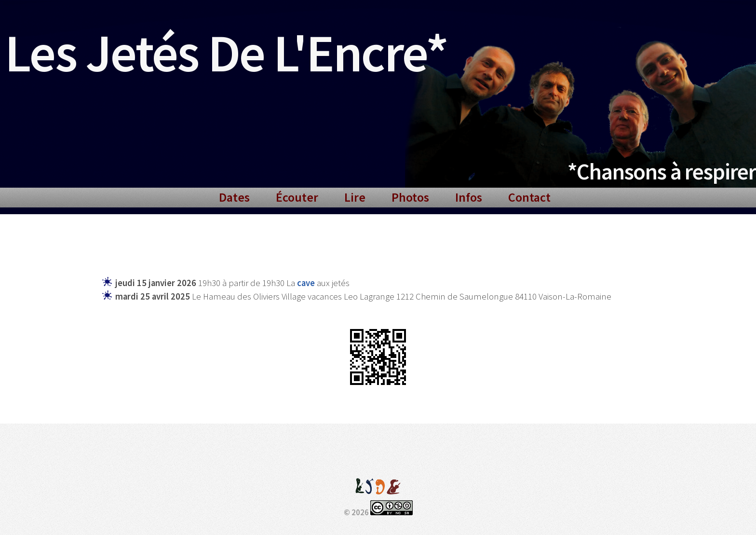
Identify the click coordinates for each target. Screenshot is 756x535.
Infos (469, 197)
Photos (410, 197)
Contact (529, 197)
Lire (355, 197)
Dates (234, 197)
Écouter (297, 197)
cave (306, 283)
